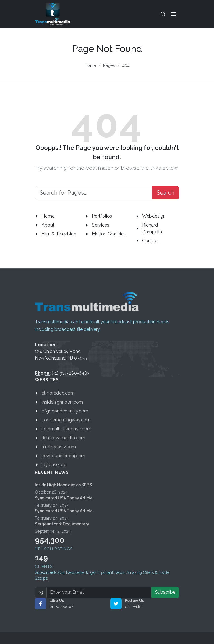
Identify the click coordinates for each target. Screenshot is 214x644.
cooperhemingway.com (66, 420)
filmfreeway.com (59, 447)
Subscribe (165, 592)
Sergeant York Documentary (62, 524)
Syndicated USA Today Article (64, 498)
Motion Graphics (109, 234)
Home (90, 65)
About (48, 225)
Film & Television (59, 234)
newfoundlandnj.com (63, 456)
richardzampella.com (63, 438)
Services (101, 225)
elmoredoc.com (58, 393)
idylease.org (54, 465)
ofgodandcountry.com (65, 411)
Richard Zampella (152, 228)
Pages (109, 65)
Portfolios (102, 216)
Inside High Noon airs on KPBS (63, 485)
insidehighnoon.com (62, 402)
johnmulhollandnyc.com (66, 429)
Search (166, 193)
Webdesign (154, 216)
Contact (151, 241)
